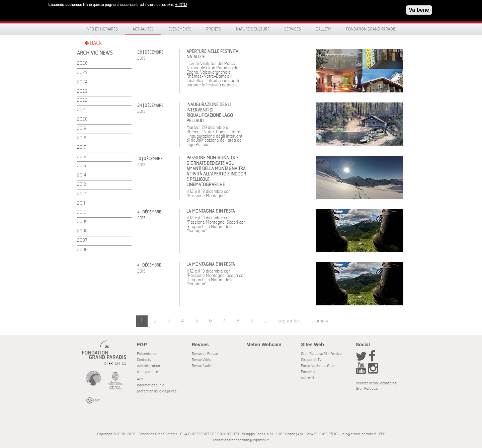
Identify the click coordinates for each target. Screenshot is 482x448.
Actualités (143, 29)
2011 (81, 203)
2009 (82, 222)
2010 (82, 213)
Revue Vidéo (202, 360)
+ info (181, 3)
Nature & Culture (253, 29)
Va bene (419, 8)
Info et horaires (102, 29)
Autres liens (310, 378)
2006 (82, 250)
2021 (82, 110)
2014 (82, 175)
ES (124, 363)
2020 (82, 119)
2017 (82, 147)
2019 (82, 129)
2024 (82, 82)
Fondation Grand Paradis (371, 29)
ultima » (320, 321)
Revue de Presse (205, 354)
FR (111, 363)
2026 (82, 63)
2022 (82, 101)
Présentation (147, 354)
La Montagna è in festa (211, 211)
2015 (82, 166)
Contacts (144, 360)
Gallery (324, 29)
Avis (140, 379)
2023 (82, 92)
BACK (93, 43)
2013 (82, 185)
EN (117, 363)
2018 (82, 138)
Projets (214, 29)
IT (105, 363)
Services (293, 29)
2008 (82, 231)
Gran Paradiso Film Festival (322, 354)
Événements (180, 29)
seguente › (289, 321)
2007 (82, 241)
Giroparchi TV (311, 360)
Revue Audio (202, 366)
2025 (82, 73)
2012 (82, 194)
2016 (82, 157)
